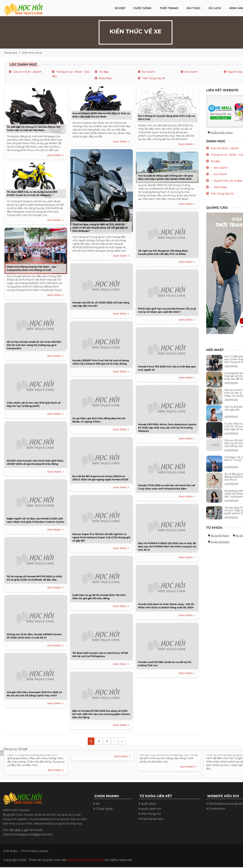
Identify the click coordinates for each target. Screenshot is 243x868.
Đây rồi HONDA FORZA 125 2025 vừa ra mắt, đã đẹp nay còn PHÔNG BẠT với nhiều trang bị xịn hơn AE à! (167, 546)
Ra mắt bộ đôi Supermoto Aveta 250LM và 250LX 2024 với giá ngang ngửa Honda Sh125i (100, 478)
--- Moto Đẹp (219, 187)
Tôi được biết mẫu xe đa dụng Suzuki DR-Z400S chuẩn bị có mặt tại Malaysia (32, 193)
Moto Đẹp (105, 78)
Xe (98, 804)
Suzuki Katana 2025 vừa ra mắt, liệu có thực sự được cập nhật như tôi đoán (101, 115)
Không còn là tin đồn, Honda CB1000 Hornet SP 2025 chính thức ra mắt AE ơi (34, 636)
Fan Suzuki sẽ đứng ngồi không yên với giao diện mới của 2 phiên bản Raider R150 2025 (166, 177)
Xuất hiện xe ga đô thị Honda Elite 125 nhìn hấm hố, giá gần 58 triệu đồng (99, 597)
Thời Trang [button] (169, 8)
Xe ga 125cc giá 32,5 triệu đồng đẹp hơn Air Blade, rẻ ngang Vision (99, 420)
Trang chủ (11, 53)
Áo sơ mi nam (220, 535)
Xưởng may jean (222, 132)
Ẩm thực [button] (194, 8)
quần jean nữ (151, 809)
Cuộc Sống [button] (143, 8)
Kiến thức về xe (32, 53)
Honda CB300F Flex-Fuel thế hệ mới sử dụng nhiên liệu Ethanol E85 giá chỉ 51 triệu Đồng (101, 362)
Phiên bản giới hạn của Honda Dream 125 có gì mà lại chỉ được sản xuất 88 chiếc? (167, 310)
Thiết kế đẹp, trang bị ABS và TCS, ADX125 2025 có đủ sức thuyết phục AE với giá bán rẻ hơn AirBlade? (100, 228)
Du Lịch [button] (215, 8)
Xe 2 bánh (191, 72)
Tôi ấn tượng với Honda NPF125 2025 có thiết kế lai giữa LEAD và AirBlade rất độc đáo (34, 578)
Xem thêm (55, 155)
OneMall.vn (217, 809)
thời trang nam (152, 820)
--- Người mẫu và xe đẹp (226, 181)
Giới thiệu (10, 852)
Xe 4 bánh (148, 72)
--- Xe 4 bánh (219, 168)
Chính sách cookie (34, 852)
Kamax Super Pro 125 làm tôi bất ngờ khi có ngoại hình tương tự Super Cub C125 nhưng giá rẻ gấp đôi (101, 537)
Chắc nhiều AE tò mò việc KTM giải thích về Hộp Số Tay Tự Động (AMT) (34, 404)
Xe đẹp (104, 72)
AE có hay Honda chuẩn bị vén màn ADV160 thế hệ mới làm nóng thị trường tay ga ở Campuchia (34, 345)
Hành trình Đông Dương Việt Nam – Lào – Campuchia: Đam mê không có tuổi (32, 268)
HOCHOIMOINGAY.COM (86, 861)
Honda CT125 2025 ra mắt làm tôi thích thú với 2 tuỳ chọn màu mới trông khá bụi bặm (167, 487)
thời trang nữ (151, 814)
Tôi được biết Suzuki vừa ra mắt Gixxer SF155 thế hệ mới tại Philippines (100, 655)
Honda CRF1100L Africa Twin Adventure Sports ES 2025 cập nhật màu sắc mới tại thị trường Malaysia (167, 428)
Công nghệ (104, 809)
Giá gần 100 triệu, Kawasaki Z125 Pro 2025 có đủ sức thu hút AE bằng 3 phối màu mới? (34, 694)
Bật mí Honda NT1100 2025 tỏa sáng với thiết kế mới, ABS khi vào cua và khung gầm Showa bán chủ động (101, 714)
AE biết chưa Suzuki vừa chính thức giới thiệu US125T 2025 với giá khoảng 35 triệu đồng (35, 462)
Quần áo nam (220, 542)
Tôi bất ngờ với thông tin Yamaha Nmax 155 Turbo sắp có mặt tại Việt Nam (33, 128)
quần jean (148, 804)
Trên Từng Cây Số (153, 78)
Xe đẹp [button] (120, 8)
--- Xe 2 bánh (219, 174)
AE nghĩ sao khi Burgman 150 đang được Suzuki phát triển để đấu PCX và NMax (163, 252)
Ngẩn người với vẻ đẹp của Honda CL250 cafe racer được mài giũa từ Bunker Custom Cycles (35, 520)
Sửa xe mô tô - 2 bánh (27, 72)
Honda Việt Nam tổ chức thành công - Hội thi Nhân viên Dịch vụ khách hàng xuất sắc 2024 (166, 606)
